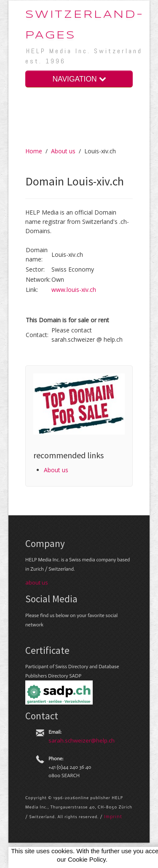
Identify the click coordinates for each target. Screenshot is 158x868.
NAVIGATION (79, 79)
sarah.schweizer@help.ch (82, 740)
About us (63, 151)
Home (34, 151)
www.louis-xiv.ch (74, 290)
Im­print (113, 816)
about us (37, 582)
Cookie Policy (87, 859)
